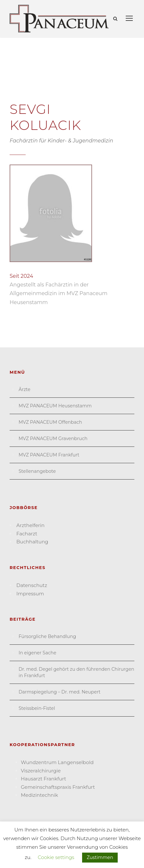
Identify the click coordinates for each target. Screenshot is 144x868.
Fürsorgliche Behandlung (47, 636)
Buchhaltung (32, 542)
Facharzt (27, 534)
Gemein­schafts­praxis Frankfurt (58, 787)
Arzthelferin (30, 525)
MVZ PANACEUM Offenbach (50, 422)
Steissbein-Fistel (37, 708)
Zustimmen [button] (100, 857)
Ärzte (25, 389)
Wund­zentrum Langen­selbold (57, 762)
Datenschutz (32, 585)
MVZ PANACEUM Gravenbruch (53, 438)
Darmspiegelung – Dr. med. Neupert (59, 692)
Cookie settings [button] (56, 857)
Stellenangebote (37, 471)
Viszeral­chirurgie (41, 771)
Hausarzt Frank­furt (43, 779)
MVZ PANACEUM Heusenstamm (55, 406)
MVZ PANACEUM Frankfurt (49, 455)
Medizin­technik (39, 795)
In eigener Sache (37, 653)
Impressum (30, 594)
